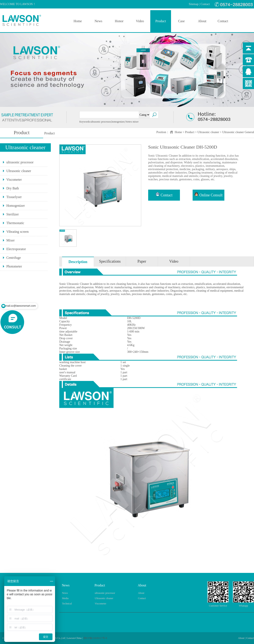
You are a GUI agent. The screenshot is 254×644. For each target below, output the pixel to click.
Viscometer (14, 180)
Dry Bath (13, 188)
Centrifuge (14, 258)
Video (140, 21)
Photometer (14, 266)
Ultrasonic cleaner (208, 132)
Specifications (110, 261)
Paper (142, 261)
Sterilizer (13, 214)
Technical (67, 604)
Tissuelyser (14, 197)
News (98, 21)
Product (161, 21)
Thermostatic (15, 223)
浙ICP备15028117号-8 (95, 638)
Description (78, 262)
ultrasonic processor (20, 162)
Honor (119, 21)
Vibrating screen (17, 232)
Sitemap (194, 4)
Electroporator (16, 249)
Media (65, 598)
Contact (205, 4)
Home (78, 21)
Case (181, 21)
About (202, 21)
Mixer (10, 240)
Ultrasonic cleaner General (238, 132)
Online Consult (208, 195)
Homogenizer (16, 206)
